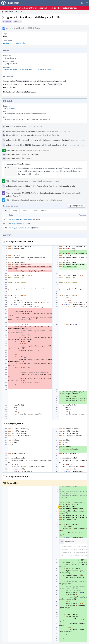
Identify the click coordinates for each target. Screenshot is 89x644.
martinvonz (8, 43)
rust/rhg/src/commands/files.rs (21, 219)
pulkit (18, 28)
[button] (87, 3)
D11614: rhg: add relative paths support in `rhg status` (49, 139)
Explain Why (18, 195)
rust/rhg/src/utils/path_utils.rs (21, 227)
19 (7, 167)
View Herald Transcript (46, 131)
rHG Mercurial (9, 107)
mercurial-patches (19, 43)
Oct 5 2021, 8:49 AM (77, 144)
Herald (9, 131)
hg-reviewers (12, 64)
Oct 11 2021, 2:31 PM (15, 188)
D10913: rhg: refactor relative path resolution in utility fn (46, 144)
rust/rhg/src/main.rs (17, 223)
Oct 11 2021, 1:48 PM (41, 150)
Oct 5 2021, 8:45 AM (35, 126)
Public (19, 22)
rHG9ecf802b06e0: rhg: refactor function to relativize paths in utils (29, 69)
